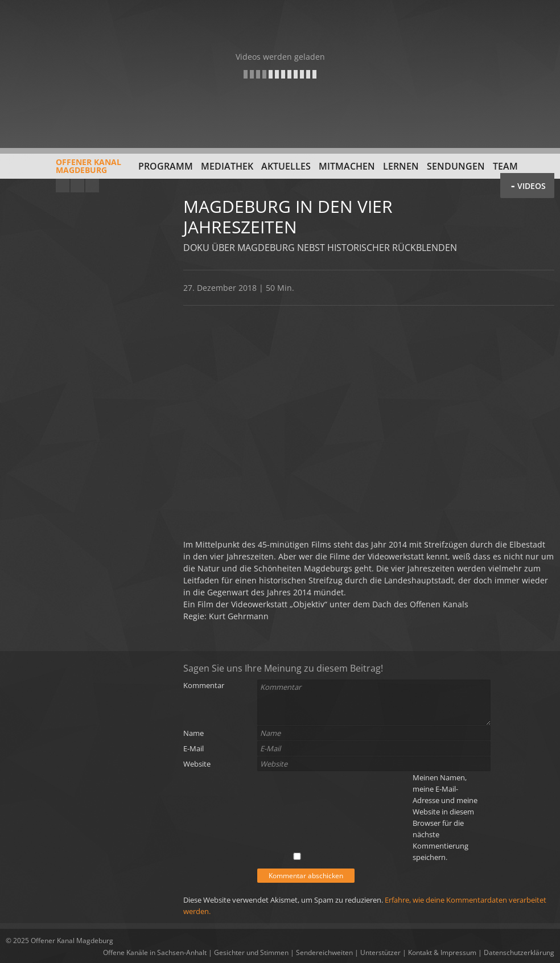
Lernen (401, 166)
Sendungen (456, 166)
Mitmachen (347, 166)
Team (505, 166)
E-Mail (193, 748)
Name (193, 733)
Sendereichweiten (324, 952)
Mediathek (227, 166)
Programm (166, 166)
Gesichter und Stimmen (251, 952)
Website (197, 764)
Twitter (92, 186)
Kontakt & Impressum (442, 952)
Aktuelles (286, 166)
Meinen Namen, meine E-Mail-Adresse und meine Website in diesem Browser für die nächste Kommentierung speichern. (445, 817)
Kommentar (204, 685)
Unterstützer (380, 952)
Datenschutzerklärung (519, 952)
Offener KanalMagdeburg (63, 170)
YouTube (63, 186)
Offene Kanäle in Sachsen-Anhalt (155, 952)
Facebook (77, 186)
